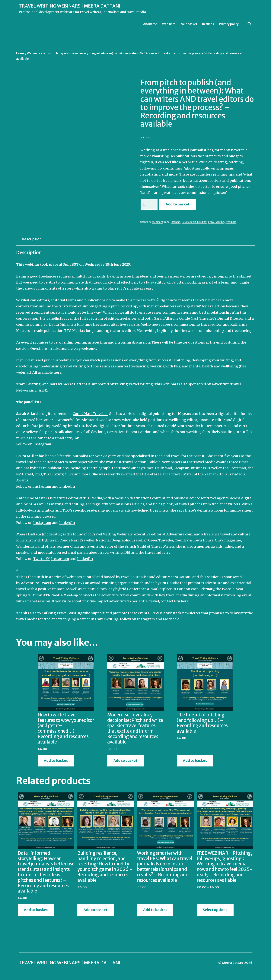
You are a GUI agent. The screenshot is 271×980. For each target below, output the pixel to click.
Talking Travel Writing (134, 384)
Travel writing (216, 222)
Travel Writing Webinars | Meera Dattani (70, 6)
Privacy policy (229, 24)
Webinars (169, 24)
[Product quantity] (149, 204)
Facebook (171, 619)
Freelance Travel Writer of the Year (183, 474)
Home (20, 53)
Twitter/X (41, 559)
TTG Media (93, 498)
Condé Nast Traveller (90, 414)
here (185, 601)
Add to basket (178, 204)
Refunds (208, 24)
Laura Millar (27, 456)
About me (150, 24)
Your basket (189, 24)
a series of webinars (65, 577)
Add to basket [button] (56, 761)
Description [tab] (32, 239)
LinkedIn (67, 486)
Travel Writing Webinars (112, 534)
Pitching (176, 222)
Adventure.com (179, 534)
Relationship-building (194, 222)
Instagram (42, 444)
